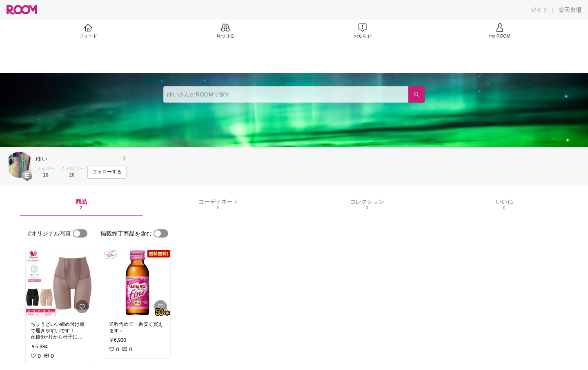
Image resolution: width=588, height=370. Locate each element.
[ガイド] (539, 10)
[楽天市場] (570, 10)
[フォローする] (107, 172)
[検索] (416, 94)
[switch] (80, 233)
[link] (59, 283)
